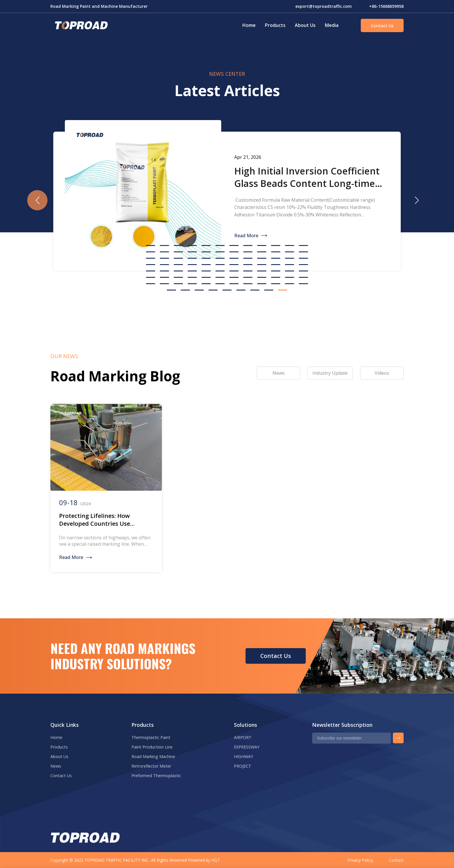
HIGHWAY (244, 756)
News (56, 766)
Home (249, 25)
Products (275, 25)
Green (80, 25)
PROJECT (243, 766)
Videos (382, 373)
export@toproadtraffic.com (324, 6)
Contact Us (382, 26)
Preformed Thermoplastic (156, 776)
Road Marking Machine (153, 756)
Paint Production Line (152, 747)
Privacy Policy (360, 860)
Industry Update (330, 373)
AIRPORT (243, 737)
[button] (417, 200)
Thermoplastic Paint (151, 737)
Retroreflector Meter (151, 766)
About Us (305, 25)
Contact (396, 860)
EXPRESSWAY (247, 747)
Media (332, 25)
